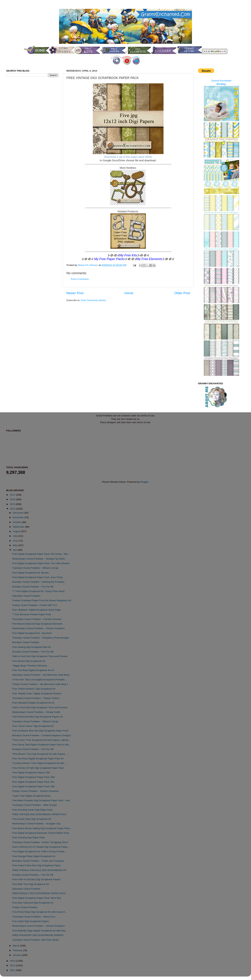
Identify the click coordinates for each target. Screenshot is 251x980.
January (17, 955)
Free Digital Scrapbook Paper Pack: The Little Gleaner (41, 563)
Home (129, 293)
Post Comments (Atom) (93, 300)
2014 (13, 509)
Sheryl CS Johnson (88, 265)
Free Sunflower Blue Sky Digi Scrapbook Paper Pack (40, 731)
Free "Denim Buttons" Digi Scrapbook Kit (34, 689)
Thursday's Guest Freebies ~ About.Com (34, 917)
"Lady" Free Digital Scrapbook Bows (31, 796)
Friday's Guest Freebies (25, 907)
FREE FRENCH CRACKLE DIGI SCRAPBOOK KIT (40, 870)
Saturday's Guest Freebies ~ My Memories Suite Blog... (42, 675)
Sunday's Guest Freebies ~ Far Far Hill (33, 587)
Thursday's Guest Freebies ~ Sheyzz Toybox (36, 698)
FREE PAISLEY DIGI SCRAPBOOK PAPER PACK (39, 893)
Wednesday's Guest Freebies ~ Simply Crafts (36, 712)
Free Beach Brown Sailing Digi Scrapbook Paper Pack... (42, 828)
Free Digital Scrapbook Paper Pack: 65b (33, 786)
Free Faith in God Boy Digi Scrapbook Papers (36, 879)
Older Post (182, 293)
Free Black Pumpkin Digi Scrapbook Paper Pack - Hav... (42, 800)
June (16, 541)
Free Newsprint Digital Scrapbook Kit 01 (33, 703)
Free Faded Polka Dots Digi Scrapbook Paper (36, 865)
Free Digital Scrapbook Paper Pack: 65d (33, 777)
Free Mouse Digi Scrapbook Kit (29, 661)
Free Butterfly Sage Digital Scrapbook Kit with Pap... (40, 931)
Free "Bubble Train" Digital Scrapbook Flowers (37, 694)
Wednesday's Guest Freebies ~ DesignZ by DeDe (39, 559)
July (15, 536)
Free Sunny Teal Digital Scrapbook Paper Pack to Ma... (41, 745)
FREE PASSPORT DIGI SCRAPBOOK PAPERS (38, 935)
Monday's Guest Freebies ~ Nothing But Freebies (38, 582)
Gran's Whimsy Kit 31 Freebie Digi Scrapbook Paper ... (41, 847)
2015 (13, 504)
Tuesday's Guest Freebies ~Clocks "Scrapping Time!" (40, 842)
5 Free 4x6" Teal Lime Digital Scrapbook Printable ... (40, 680)
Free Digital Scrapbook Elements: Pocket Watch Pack (41, 833)
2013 (13, 961)
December (19, 513)
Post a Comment (80, 279)
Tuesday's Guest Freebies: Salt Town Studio (36, 940)
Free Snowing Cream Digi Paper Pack (32, 810)
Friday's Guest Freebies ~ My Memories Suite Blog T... (41, 684)
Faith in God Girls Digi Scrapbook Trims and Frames (40, 656)
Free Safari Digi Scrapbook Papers (31, 921)
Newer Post (75, 293)
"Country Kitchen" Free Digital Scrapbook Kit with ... (40, 763)
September (19, 527)
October (17, 522)
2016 (13, 499)
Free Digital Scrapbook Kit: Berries (30, 573)
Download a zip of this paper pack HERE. (129, 157)
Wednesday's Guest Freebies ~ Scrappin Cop (36, 824)
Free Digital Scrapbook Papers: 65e (31, 772)
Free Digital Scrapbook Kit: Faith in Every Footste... (39, 851)
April (15, 550)
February (18, 950)
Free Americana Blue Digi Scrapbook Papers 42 (38, 717)
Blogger (144, 482)
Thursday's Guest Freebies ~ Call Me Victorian (37, 619)
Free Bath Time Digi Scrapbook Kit (30, 884)
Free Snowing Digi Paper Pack (28, 838)
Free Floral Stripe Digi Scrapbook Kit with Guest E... (40, 912)
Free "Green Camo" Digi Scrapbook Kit (33, 726)
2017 (13, 495)
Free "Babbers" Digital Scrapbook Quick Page (36, 610)
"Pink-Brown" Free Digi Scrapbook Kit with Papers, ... (40, 754)
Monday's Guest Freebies (26, 642)
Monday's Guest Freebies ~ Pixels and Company (38, 861)
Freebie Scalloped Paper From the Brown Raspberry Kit (42, 600)
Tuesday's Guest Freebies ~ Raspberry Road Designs (41, 638)
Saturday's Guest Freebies (26, 596)
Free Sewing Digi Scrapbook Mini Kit (32, 647)
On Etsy (221, 84)
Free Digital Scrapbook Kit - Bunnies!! (32, 633)
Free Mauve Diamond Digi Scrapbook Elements (37, 624)
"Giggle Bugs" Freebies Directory (30, 666)
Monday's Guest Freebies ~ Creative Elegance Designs (42, 735)
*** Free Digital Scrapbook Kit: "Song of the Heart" (39, 591)
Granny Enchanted (221, 81)
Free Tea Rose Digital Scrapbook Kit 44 (33, 670)
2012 (13, 965)
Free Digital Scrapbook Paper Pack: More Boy (37, 898)
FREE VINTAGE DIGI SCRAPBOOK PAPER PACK (39, 814)
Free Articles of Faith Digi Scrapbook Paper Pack (38, 768)
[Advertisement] (20, 139)
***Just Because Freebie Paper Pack (32, 614)
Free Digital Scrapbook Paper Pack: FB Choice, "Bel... (41, 554)
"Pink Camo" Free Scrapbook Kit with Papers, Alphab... (41, 740)
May (15, 545)
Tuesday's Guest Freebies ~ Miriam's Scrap (35, 568)
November (19, 517)
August (17, 531)
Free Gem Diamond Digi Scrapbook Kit (33, 903)
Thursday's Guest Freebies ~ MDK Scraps (35, 805)
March (16, 946)
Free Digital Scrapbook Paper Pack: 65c (33, 782)
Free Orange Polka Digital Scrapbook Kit (34, 856)
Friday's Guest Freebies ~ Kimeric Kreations (36, 791)
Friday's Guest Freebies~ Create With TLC (35, 605)
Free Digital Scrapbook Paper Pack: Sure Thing (37, 577)
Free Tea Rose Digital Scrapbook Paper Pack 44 (38, 759)
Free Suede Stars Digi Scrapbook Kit (32, 819)
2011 (13, 970)
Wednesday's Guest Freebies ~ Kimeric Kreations (39, 628)
